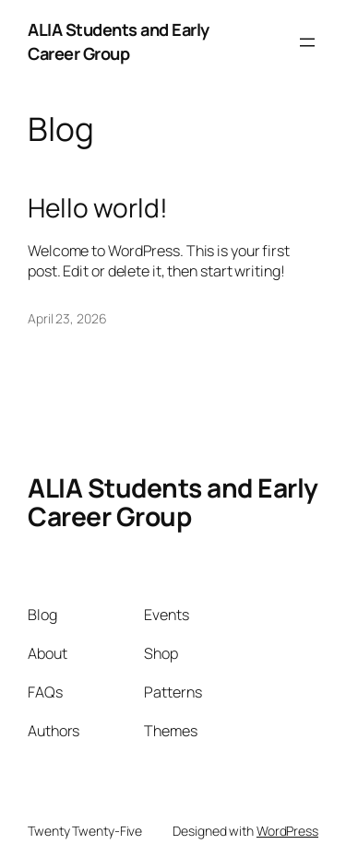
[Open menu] (307, 42)
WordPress (287, 831)
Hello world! (98, 208)
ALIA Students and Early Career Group (119, 41)
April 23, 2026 (67, 318)
